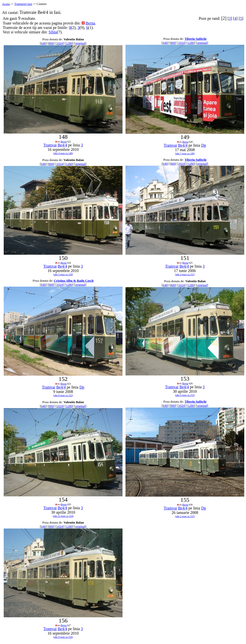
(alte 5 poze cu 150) (63, 274)
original (80, 43)
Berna (90, 23)
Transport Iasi (23, 4)
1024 (60, 43)
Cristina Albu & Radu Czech (74, 281)
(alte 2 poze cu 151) (185, 274)
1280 (69, 43)
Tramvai (50, 145)
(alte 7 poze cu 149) (185, 153)
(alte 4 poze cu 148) (63, 153)
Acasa (6, 4)
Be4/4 (62, 145)
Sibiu (53, 32)
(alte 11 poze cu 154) (63, 516)
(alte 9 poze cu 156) (63, 637)
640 (43, 43)
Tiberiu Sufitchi (196, 39)
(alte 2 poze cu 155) (185, 516)
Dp (204, 145)
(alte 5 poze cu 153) (185, 395)
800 (51, 43)
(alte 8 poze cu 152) (63, 395)
